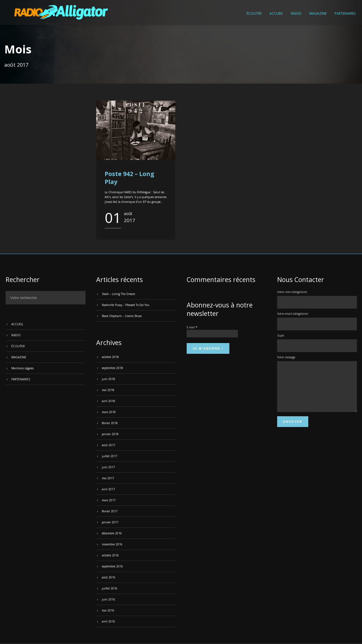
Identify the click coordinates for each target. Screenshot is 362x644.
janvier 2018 (110, 434)
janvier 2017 (110, 522)
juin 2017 (108, 467)
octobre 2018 (110, 357)
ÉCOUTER (254, 13)
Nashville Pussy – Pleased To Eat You (126, 305)
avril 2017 (108, 489)
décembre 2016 (112, 533)
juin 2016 (108, 599)
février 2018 (110, 423)
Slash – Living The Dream (118, 294)
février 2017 (110, 511)
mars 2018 (109, 412)
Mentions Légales (22, 368)
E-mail (192, 327)
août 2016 (109, 577)
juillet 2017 (110, 456)
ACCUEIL (276, 13)
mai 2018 (108, 390)
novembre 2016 (112, 544)
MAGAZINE (318, 13)
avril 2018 (108, 401)
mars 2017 (109, 500)
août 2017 (109, 445)
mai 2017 (108, 478)
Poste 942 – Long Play (130, 178)
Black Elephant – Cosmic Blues (122, 316)
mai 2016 (108, 610)
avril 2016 (108, 621)
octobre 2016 (110, 555)
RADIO (296, 13)
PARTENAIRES (345, 13)
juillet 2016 (110, 588)
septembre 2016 (112, 566)
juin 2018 (108, 379)
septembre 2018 (112, 368)
